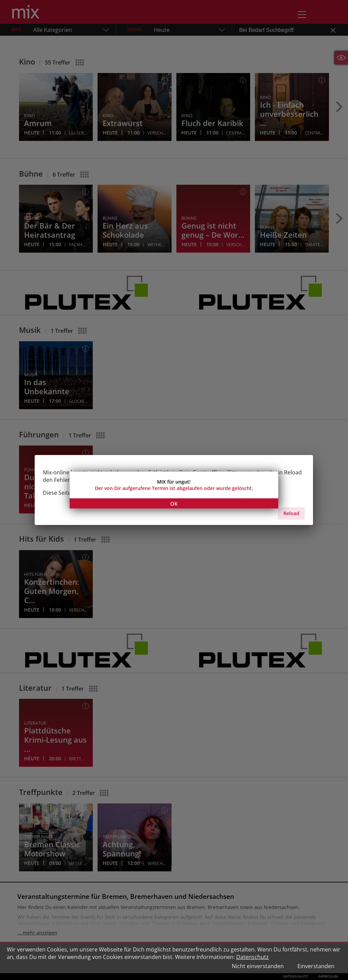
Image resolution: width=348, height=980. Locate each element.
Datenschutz (253, 957)
